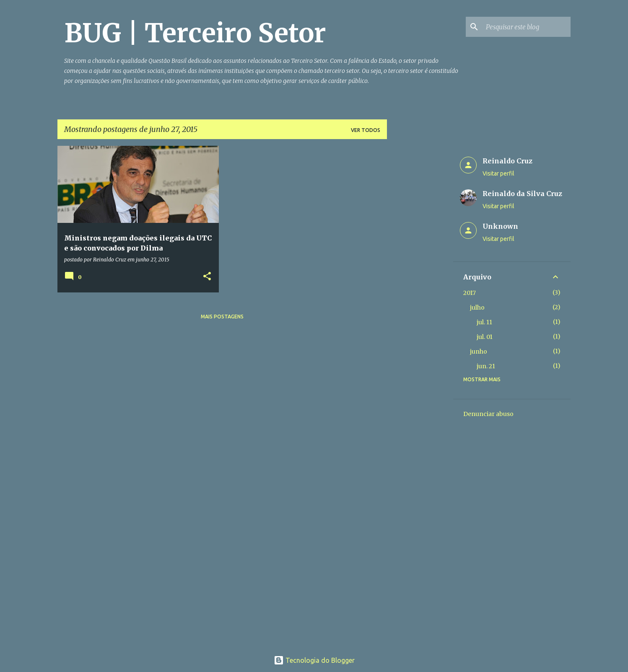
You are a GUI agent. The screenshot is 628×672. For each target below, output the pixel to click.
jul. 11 (484, 322)
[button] (207, 277)
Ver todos (366, 130)
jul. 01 (485, 337)
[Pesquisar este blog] (527, 27)
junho (479, 352)
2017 (470, 293)
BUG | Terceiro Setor (195, 33)
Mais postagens (222, 317)
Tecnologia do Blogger (314, 660)
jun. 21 (486, 366)
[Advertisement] (420, 271)
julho (477, 308)
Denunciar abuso (488, 414)
